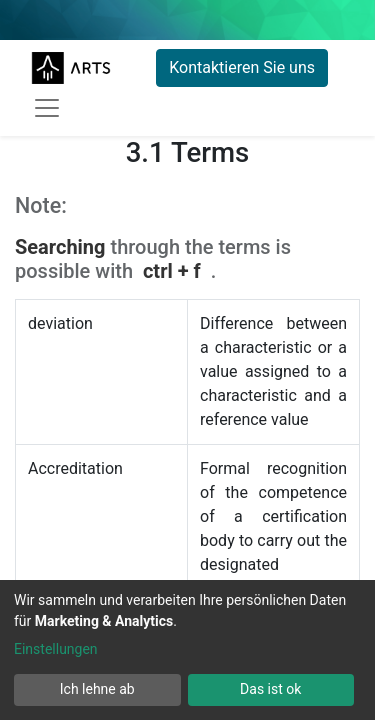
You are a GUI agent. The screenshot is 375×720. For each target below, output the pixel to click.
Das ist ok (270, 689)
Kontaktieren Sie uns (242, 67)
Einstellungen (56, 649)
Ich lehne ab (97, 689)
